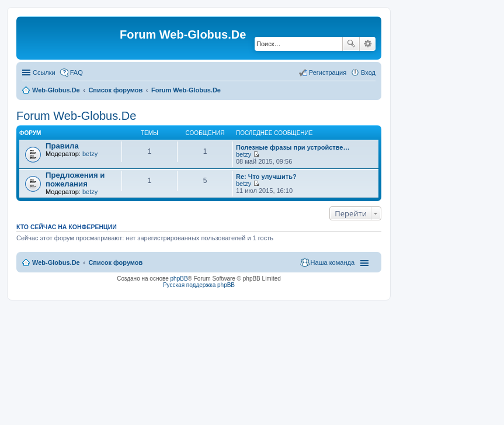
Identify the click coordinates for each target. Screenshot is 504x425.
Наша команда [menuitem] (333, 262)
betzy (90, 154)
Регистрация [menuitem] (328, 72)
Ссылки (44, 72)
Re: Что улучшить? (266, 177)
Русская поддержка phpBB (199, 285)
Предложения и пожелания (75, 179)
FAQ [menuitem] (77, 72)
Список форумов (115, 90)
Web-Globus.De (56, 90)
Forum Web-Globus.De (186, 90)
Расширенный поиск (368, 44)
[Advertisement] (416, 234)
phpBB (179, 279)
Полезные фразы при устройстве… (293, 147)
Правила (62, 146)
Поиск (351, 44)
